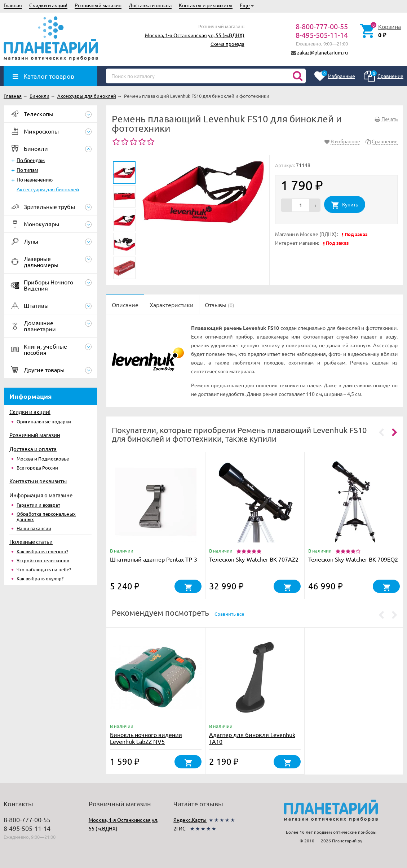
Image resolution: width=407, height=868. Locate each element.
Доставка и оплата (150, 5)
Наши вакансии (34, 528)
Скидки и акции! (48, 5)
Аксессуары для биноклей (48, 189)
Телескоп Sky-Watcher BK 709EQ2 (353, 559)
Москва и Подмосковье (43, 459)
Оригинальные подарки (44, 421)
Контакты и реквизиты (206, 5)
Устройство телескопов (43, 560)
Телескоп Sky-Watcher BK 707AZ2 (254, 559)
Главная (13, 5)
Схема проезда (227, 44)
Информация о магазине (41, 495)
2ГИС (180, 828)
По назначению (35, 179)
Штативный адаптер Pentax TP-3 (154, 559)
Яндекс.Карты (190, 820)
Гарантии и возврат (38, 505)
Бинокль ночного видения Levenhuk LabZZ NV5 (146, 738)
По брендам (31, 160)
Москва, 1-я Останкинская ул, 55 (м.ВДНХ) (195, 35)
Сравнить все (229, 614)
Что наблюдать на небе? (44, 569)
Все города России (37, 468)
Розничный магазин (98, 5)
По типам (27, 170)
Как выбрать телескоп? (42, 551)
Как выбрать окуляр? (40, 578)
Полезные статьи (31, 542)
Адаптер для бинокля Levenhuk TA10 (252, 738)
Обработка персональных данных (46, 516)
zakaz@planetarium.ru (322, 52)
